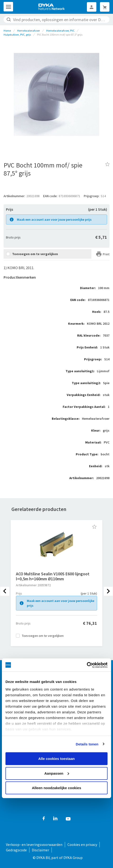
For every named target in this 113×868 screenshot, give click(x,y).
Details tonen (87, 744)
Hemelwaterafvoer (28, 31)
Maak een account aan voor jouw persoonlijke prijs (54, 219)
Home (7, 31)
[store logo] (52, 7)
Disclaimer (40, 850)
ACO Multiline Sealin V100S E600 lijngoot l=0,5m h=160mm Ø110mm (53, 576)
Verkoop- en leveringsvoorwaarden (34, 844)
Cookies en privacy (82, 844)
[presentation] (5, 591)
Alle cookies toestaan (56, 759)
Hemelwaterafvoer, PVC (60, 31)
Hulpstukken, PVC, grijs (17, 35)
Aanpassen (57, 773)
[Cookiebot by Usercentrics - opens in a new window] (87, 665)
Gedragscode (16, 850)
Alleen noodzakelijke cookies (56, 788)
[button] (94, 527)
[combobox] (56, 19)
